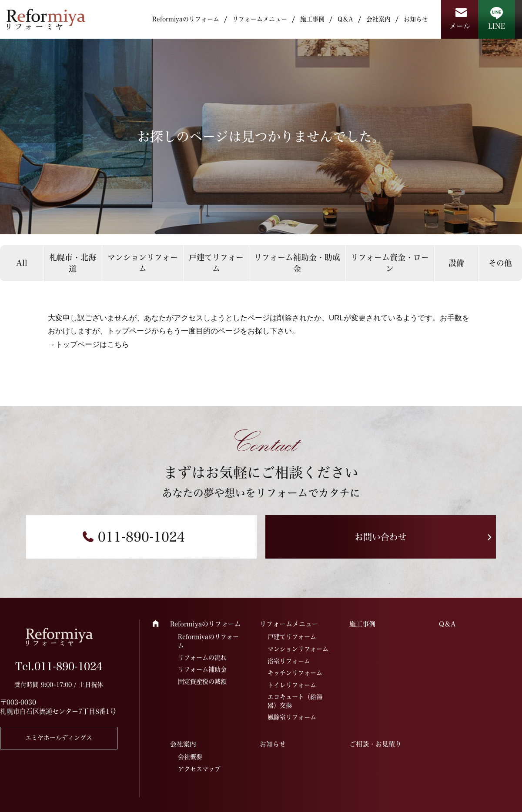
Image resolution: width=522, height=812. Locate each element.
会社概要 (190, 757)
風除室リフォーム (292, 717)
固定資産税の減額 (202, 682)
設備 (456, 263)
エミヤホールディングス (59, 738)
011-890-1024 (141, 537)
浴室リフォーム (289, 661)
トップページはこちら (92, 344)
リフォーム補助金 (202, 669)
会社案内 (378, 19)
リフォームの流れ (202, 658)
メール (460, 26)
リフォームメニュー (260, 19)
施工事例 (312, 19)
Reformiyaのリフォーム (186, 19)
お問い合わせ (381, 537)
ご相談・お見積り (375, 744)
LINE (497, 26)
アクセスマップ (199, 769)
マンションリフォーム (143, 263)
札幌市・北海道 (73, 263)
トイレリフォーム (292, 685)
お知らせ (416, 19)
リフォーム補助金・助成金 (297, 263)
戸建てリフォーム (216, 263)
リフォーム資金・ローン (390, 263)
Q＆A (345, 19)
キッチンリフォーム (295, 673)
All (22, 263)
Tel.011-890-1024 (59, 666)
